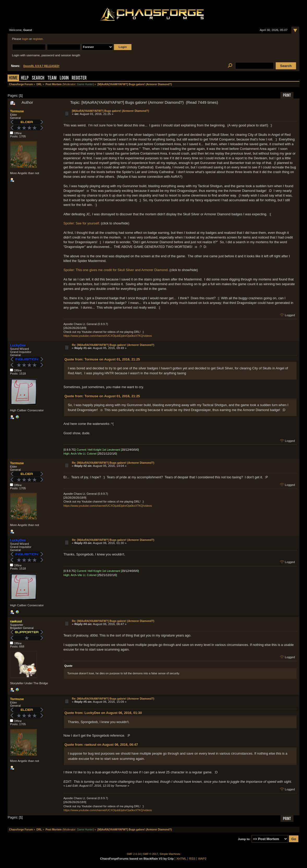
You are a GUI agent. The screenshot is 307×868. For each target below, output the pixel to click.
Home (13, 78)
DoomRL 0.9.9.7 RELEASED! (41, 66)
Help (25, 78)
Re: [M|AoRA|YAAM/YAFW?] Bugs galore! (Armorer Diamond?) (113, 345)
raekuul (16, 621)
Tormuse (17, 111)
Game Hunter (85, 84)
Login (64, 78)
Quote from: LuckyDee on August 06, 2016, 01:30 (103, 713)
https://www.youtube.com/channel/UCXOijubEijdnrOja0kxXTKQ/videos (108, 336)
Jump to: (244, 839)
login (25, 39)
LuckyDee (18, 345)
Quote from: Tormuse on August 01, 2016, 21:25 (102, 359)
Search (38, 78)
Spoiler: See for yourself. (82, 223)
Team (52, 78)
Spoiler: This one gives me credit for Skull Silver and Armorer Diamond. (116, 270)
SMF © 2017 (151, 854)
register (38, 39)
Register (79, 78)
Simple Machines (170, 854)
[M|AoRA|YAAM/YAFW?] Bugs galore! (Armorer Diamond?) (111, 111)
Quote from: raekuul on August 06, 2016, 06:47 (101, 745)
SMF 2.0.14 (134, 854)
